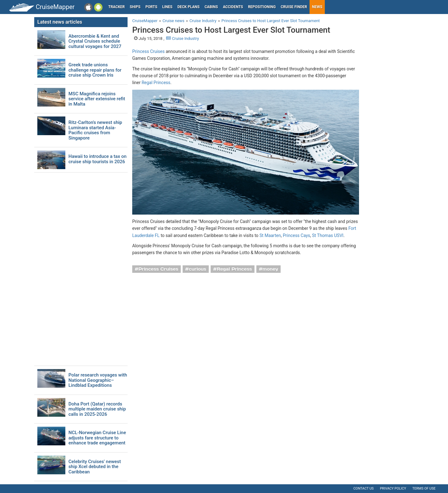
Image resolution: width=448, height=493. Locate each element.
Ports (152, 7)
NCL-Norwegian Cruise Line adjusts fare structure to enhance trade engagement (97, 438)
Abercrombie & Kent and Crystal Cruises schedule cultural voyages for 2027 (95, 41)
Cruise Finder (294, 7)
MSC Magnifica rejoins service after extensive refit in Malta (97, 99)
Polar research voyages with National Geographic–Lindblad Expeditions (98, 380)
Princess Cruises (148, 51)
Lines (168, 7)
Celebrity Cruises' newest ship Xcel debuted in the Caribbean (95, 467)
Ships (135, 7)
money (270, 269)
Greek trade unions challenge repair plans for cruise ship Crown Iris (95, 70)
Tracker (117, 7)
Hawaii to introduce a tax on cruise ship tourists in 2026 (98, 159)
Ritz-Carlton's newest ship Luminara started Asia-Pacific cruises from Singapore (95, 130)
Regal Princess (156, 83)
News (317, 7)
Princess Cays (296, 235)
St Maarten (270, 235)
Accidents (233, 7)
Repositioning (262, 7)
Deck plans (188, 7)
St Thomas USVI (328, 235)
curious (198, 269)
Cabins (211, 7)
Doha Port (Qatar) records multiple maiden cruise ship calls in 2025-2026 (97, 409)
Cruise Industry (182, 38)
